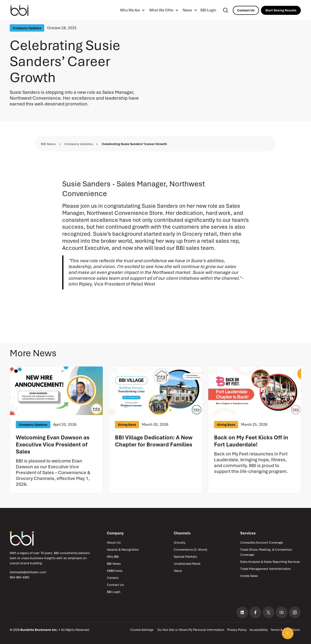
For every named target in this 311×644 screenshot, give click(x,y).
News (187, 10)
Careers (113, 578)
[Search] (225, 10)
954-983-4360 (19, 577)
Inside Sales (249, 576)
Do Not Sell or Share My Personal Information (191, 630)
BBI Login (208, 10)
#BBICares (115, 571)
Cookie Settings (142, 630)
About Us (114, 543)
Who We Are (130, 10)
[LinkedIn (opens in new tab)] (242, 612)
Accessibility (259, 630)
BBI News (48, 144)
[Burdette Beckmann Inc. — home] (25, 10)
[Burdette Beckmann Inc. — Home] (22, 538)
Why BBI (113, 557)
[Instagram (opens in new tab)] (295, 612)
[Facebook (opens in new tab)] (255, 612)
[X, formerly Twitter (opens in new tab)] (268, 612)
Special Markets (185, 557)
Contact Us (246, 10)
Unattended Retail (187, 564)
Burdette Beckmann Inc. (39, 630)
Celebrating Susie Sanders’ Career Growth (134, 144)
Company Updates (79, 144)
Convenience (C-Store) (190, 550)
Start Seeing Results (281, 10)
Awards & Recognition (123, 550)
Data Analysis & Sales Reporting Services (270, 562)
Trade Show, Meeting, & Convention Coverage (266, 552)
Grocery (180, 543)
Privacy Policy (237, 630)
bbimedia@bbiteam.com (28, 572)
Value (178, 571)
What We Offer (161, 10)
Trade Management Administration (266, 569)
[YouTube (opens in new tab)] (282, 612)
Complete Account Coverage (262, 543)
